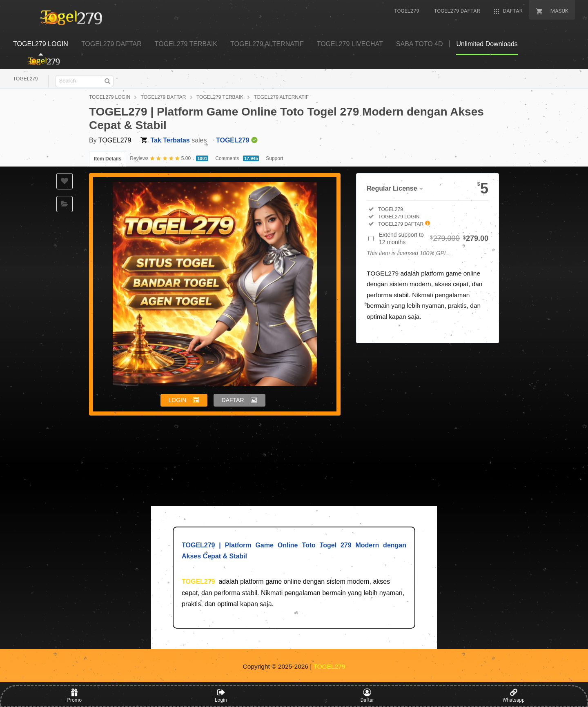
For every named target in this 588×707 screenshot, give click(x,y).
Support (274, 158)
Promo (74, 696)
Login (221, 696)
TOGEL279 (25, 79)
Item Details (108, 159)
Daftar (367, 696)
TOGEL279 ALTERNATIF (281, 97)
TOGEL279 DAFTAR (164, 97)
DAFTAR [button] (233, 400)
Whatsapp (514, 696)
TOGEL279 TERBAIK (220, 97)
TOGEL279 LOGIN (110, 97)
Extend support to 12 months (434, 238)
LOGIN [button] (178, 400)
